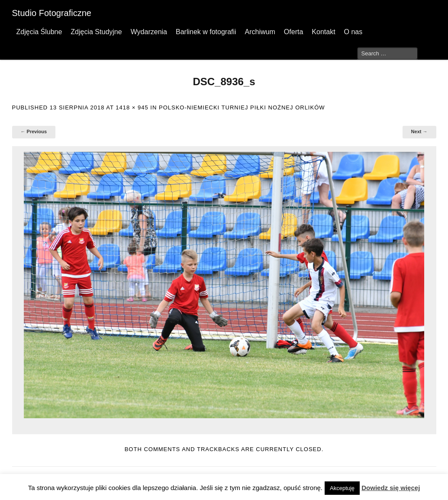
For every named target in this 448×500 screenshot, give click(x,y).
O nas (353, 32)
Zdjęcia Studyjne (96, 32)
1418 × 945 (132, 107)
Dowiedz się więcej (391, 488)
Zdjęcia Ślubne (39, 32)
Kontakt (323, 32)
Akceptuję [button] (342, 488)
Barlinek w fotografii (206, 32)
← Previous (34, 131)
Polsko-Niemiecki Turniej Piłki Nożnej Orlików (242, 107)
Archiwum (260, 32)
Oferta (293, 32)
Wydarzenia (149, 32)
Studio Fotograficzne (52, 13)
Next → (419, 131)
